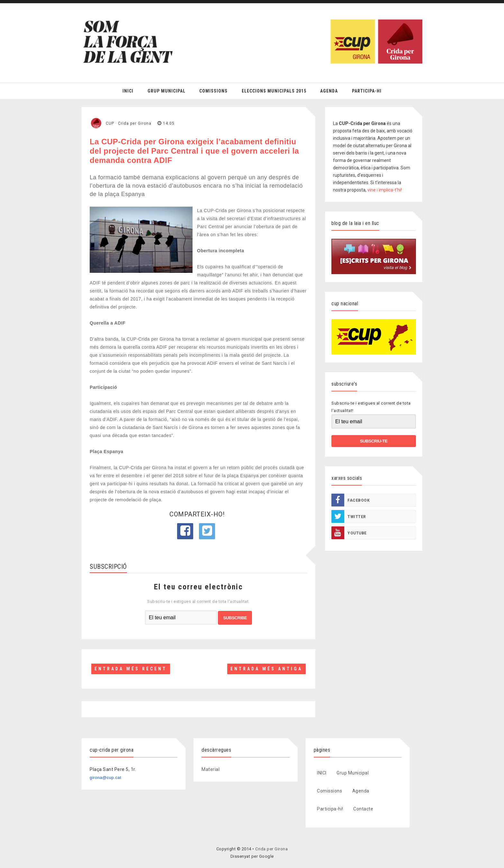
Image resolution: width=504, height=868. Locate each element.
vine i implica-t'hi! (385, 190)
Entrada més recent (131, 669)
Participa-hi (367, 91)
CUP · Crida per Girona (129, 123)
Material (211, 769)
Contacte (363, 809)
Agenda (329, 91)
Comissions (213, 91)
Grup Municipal (166, 91)
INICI (322, 773)
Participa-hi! (330, 809)
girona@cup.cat (105, 778)
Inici (128, 91)
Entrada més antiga (266, 669)
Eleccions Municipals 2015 (274, 91)
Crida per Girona (271, 849)
